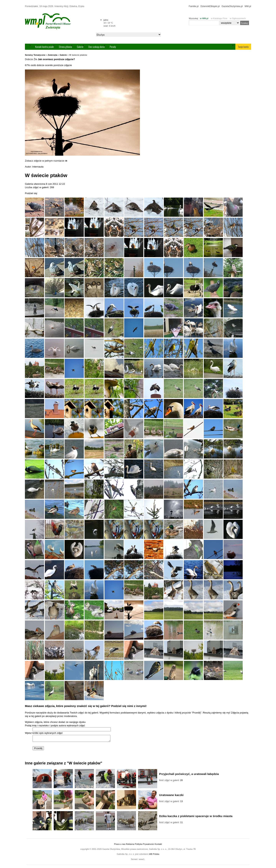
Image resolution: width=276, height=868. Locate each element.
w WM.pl (204, 18)
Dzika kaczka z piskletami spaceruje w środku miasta (196, 817)
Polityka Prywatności (144, 845)
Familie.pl (194, 6)
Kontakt (158, 845)
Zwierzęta (53, 55)
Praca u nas (120, 845)
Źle (35, 59)
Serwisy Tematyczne (35, 55)
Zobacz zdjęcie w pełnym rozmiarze (46, 161)
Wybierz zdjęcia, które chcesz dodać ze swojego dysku (55, 722)
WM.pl (248, 6)
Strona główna (65, 47)
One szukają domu (97, 47)
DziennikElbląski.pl (210, 6)
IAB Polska (154, 855)
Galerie (80, 47)
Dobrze (29, 59)
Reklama (130, 845)
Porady (113, 47)
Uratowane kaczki (171, 796)
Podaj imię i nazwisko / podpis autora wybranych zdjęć (55, 725)
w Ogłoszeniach (238, 18)
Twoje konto (243, 47)
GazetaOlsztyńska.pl (232, 6)
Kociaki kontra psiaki (44, 47)
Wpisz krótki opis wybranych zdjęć (44, 733)
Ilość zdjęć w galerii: (171, 781)
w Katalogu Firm (219, 18)
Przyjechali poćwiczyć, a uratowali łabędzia (189, 775)
